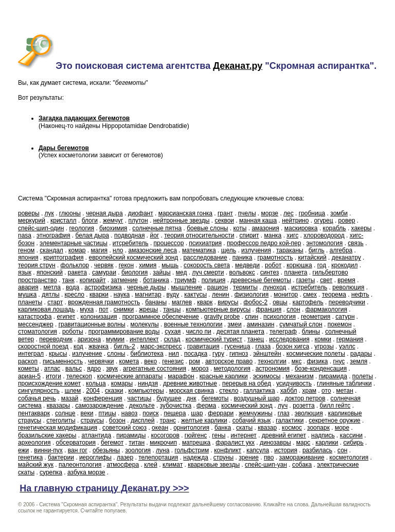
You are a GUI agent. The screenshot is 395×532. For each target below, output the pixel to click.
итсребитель (131, 243)
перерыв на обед (247, 383)
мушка (27, 295)
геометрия (316, 317)
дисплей (143, 420)
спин (252, 317)
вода (73, 287)
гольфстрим (192, 450)
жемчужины (255, 413)
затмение (124, 280)
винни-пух (48, 450)
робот (273, 265)
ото (326, 391)
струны (223, 457)
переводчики (347, 302)
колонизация (98, 317)
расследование (205, 258)
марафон (181, 376)
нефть (360, 295)
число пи (198, 332)
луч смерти (208, 272)
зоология (138, 450)
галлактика (259, 391)
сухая (173, 332)
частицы (140, 398)
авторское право (229, 361)
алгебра (341, 250)
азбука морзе (86, 472)
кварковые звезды (214, 465)
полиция (214, 280)
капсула (258, 450)
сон (342, 450)
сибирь (354, 443)
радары (361, 354)
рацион (218, 287)
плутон (138, 221)
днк (192, 398)
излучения (256, 250)
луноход (274, 287)
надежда (196, 457)
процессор (169, 243)
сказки (114, 391)
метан (345, 391)
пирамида (333, 376)
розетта (303, 406)
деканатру (346, 258)
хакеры (362, 228)
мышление (187, 287)
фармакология (326, 309)
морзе (270, 213)
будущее (169, 398)
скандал (51, 250)
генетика (30, 457)
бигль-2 (124, 346)
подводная (129, 235)
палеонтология (80, 465)
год (322, 265)
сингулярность (39, 391)
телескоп (79, 376)
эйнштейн (267, 354)
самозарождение (100, 406)
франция (268, 309)
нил (174, 354)
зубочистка (176, 406)
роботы (73, 332)
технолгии (272, 361)
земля (358, 361)
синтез (270, 272)
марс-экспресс (161, 346)
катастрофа (35, 317)
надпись (323, 435)
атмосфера (123, 465)
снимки (124, 309)
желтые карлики (204, 420)
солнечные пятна (157, 228)
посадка (196, 354)
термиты (245, 287)
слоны (116, 354)
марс (303, 443)
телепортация (158, 457)
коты (240, 228)
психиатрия (205, 243)
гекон (126, 265)
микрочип (163, 443)
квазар (267, 428)
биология (134, 272)
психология (280, 317)
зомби (339, 213)
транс (168, 420)
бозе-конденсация (321, 369)
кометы (29, 369)
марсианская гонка (185, 213)
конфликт (228, 450)
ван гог (78, 450)
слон (293, 309)
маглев (182, 302)
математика (199, 250)
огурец (323, 221)
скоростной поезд (43, 346)
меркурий (32, 221)
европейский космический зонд (134, 258)
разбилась (317, 450)
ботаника (156, 280)
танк (68, 280)
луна (163, 450)
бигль (317, 250)
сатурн (345, 317)
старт (55, 302)
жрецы (148, 309)
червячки (101, 361)
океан (160, 428)
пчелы (247, 213)
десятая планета (240, 332)
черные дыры (147, 287)
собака (302, 465)
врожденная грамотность (104, 302)
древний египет (284, 435)
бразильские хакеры (47, 435)
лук (49, 213)
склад (172, 339)
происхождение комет (49, 383)
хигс (292, 235)
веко (150, 361)
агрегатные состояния (155, 369)
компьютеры (146, 391)
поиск (150, 413)
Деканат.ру (238, 66)
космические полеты (316, 354)
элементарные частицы (74, 243)
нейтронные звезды (182, 221)
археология (34, 443)
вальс (74, 369)
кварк (205, 302)
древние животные (190, 383)
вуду (173, 295)
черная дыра (104, 213)
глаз (284, 413)
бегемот (112, 443)
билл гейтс (335, 406)
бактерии (61, 457)
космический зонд (247, 406)
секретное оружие (334, 420)
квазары (59, 406)
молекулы (145, 324)
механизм (299, 376)
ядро (94, 369)
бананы (156, 302)
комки (323, 339)
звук (112, 369)
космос (292, 428)
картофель (308, 302)
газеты (306, 280)
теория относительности (199, 235)
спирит (249, 235)
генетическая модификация (58, 428)
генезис (173, 361)
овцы (280, 302)
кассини (351, 435)
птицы (107, 413)
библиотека (147, 354)
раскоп (28, 361)
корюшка (299, 265)
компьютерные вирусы (218, 309)
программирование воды (124, 332)
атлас (52, 369)
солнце (65, 413)
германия (350, 339)
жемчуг (113, 221)
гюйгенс (196, 435)
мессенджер (36, 324)
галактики (290, 420)
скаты (244, 428)
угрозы (324, 346)
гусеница (238, 346)
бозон (117, 420)
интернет (243, 435)
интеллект (144, 339)
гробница (312, 213)
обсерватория (76, 443)
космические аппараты (130, 376)
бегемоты (215, 398)
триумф (185, 280)
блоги (90, 221)
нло (118, 250)
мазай (70, 398)
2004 (93, 391)
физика (317, 361)
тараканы (290, 250)
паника (243, 258)
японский (50, 272)
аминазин (261, 324)
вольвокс (242, 272)
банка (223, 428)
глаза (263, 346)
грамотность (275, 258)
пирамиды (131, 435)
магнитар (148, 295)
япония (28, 258)
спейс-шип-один (41, 228)
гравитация (203, 346)
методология (232, 369)
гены (219, 435)
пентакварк (34, 413)
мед (182, 272)
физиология (252, 295)
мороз (200, 369)
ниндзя (148, 383)
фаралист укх (235, 443)
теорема (334, 295)
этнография (53, 235)
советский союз (124, 428)
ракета (77, 272)
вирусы (228, 302)
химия (148, 265)
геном (26, 250)
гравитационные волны (92, 324)
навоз (130, 413)
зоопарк (318, 428)
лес (289, 213)
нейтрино (295, 221)
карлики (327, 443)
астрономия (273, 369)
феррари (221, 413)
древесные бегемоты (261, 280)
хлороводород (324, 235)
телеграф (283, 332)
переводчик (56, 339)
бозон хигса (292, 346)
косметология (349, 457)
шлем (73, 391)
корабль (335, 228)
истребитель (309, 287)
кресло (75, 295)
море (342, 428)
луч (283, 406)
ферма (206, 406)
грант (225, 213)
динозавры (275, 443)
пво (269, 457)
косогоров (165, 435)
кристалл (64, 221)
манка (273, 235)
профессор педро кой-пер (264, 243)
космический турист (214, 339)
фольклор (75, 265)
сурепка (51, 472)
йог (154, 235)
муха (87, 309)
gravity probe (222, 317)
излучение (87, 354)
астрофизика (103, 287)
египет (66, 317)
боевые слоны (207, 228)
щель (229, 250)
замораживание (301, 457)
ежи (23, 450)
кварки (99, 295)
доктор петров (305, 398)
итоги (53, 376)
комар (77, 250)
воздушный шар (256, 398)
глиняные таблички (344, 383)
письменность (63, 361)
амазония (265, 228)
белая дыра (93, 235)
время (346, 280)
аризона (89, 339)
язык (25, 272)
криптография (64, 258)
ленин (221, 295)
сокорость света (207, 265)
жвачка (98, 346)
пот (103, 309)
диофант (141, 213)
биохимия (113, 228)
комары (122, 383)
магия (100, 250)
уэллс (347, 346)
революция (348, 287)
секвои (224, 221)
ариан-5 (29, 376)
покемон (340, 324)
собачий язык (252, 420)
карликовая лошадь (46, 309)
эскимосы (267, 376)
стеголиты (61, 420)
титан (137, 443)
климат (173, 465)
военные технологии (193, 324)
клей (151, 465)
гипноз (239, 354)
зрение (249, 457)
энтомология (324, 243)
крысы (58, 354)
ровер (347, 221)
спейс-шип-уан (266, 465)
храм (309, 391)
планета (295, 272)
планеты (30, 302)
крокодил (344, 265)
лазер (125, 457)
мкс (297, 361)
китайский (312, 258)
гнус (339, 361)
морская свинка (192, 391)
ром (194, 361)
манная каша (258, 221)
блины (311, 332)
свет (326, 280)
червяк (104, 265)
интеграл (31, 354)
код (78, 346)
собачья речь (37, 398)
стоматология (38, 332)
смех (310, 295)
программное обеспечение (161, 317)
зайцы (161, 272)
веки (87, 413)
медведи (247, 265)
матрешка (196, 443)
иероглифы (95, 457)
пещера (175, 413)
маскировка (301, 228)
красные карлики (224, 376)
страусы (92, 420)
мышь (170, 265)
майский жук (36, 465)
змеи (235, 324)
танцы (172, 309)
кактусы (195, 295)
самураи (104, 272)
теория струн (37, 265)
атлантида (96, 435)
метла (52, 287)
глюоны (70, 213)
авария (28, 287)
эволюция (309, 413)
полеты (363, 376)
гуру (218, 354)
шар (197, 413)
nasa (25, 235)
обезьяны (106, 450)
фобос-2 (255, 302)
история (286, 450)
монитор (286, 295)
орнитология (191, 428)
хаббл (289, 391)
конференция (103, 398)
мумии (115, 339)
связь (356, 243)
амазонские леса (153, 250)
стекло (229, 391)
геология (82, 228)
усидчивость (294, 383)
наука (122, 295)
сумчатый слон (301, 324)
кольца (96, 383)
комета (129, 361)
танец (256, 339)
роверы (29, 213)
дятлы (50, 295)
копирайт (93, 280)
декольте (142, 406)
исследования (289, 339)
